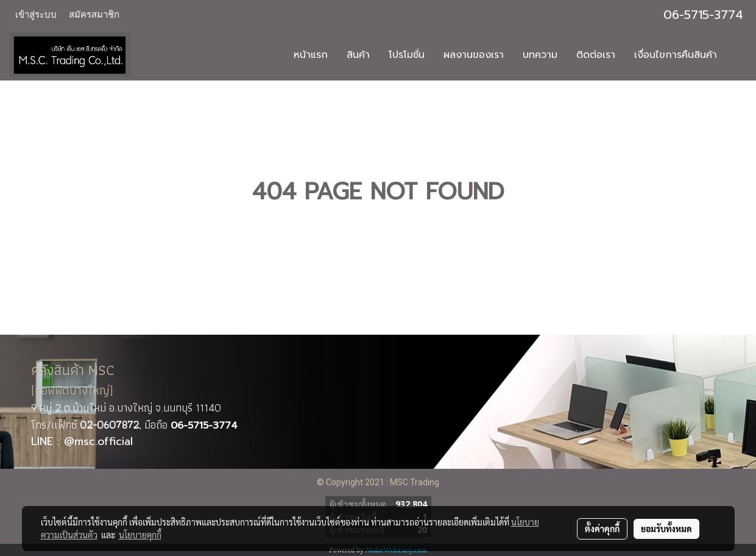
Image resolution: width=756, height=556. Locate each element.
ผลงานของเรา (474, 55)
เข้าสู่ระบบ (36, 15)
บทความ (540, 55)
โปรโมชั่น (407, 55)
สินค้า (358, 55)
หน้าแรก (311, 55)
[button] (737, 55)
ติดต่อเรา (596, 55)
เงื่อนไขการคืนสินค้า (676, 55)
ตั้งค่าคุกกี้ (602, 529)
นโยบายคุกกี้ (140, 535)
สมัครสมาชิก (94, 15)
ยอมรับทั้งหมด (666, 529)
